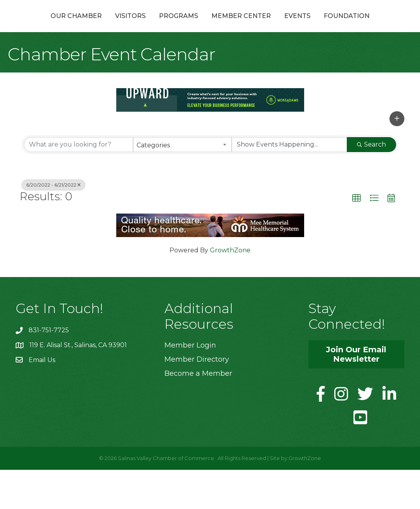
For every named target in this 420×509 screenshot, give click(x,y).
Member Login (190, 384)
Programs (166, 25)
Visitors (118, 25)
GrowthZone (230, 289)
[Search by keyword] (78, 184)
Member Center (313, 25)
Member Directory (197, 399)
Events (369, 25)
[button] (397, 158)
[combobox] (183, 184)
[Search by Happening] (289, 184)
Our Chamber (64, 25)
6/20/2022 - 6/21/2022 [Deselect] (53, 224)
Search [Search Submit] (371, 184)
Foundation (210, 55)
